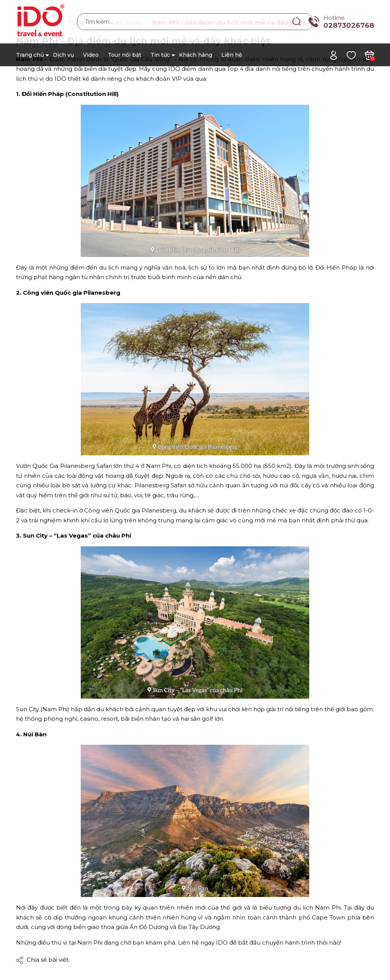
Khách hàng (196, 55)
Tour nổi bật (125, 55)
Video (91, 55)
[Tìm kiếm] (297, 21)
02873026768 (349, 26)
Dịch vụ (63, 55)
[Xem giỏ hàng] (369, 55)
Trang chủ (30, 55)
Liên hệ (232, 55)
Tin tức (160, 55)
